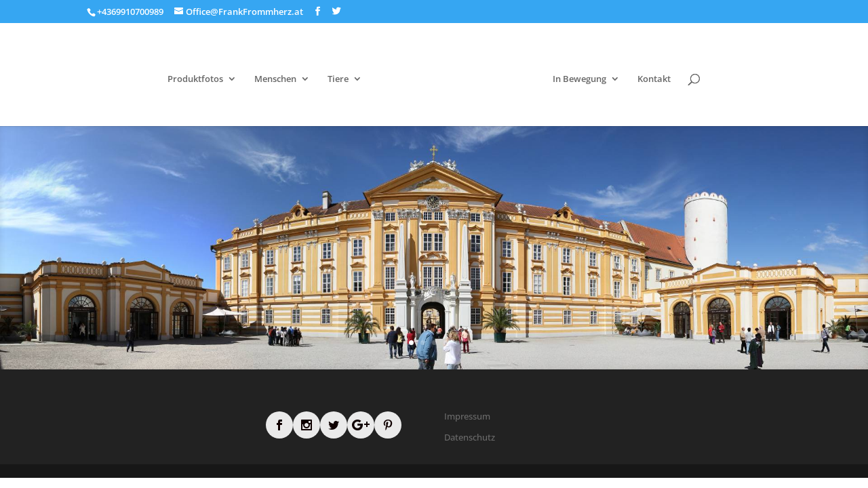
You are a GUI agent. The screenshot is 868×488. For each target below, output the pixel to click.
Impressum (467, 416)
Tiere (338, 79)
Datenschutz (470, 437)
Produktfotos (195, 79)
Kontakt (654, 79)
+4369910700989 (130, 12)
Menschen (275, 79)
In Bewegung (579, 79)
